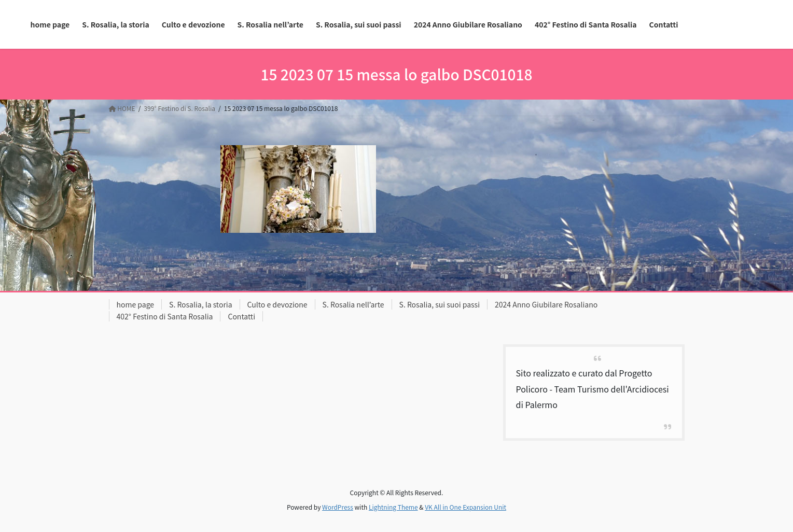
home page (136, 304)
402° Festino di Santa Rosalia (165, 316)
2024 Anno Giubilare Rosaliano (546, 304)
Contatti (241, 316)
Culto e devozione (277, 304)
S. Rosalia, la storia (201, 304)
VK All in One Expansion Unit (465, 507)
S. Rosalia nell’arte (353, 304)
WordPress (338, 507)
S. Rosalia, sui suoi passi (440, 304)
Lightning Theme (393, 507)
